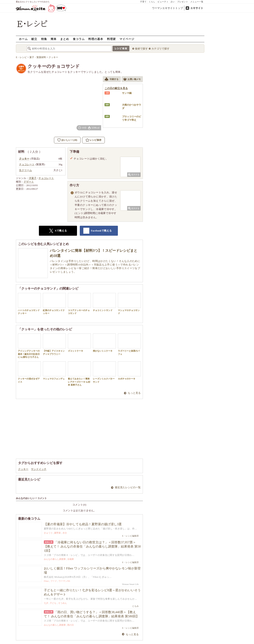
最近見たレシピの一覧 (128, 487)
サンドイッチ (39, 469)
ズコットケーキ (79, 343)
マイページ (127, 39)
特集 (44, 39)
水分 (65, 533)
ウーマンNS (64, 581)
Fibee (46, 581)
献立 (34, 39)
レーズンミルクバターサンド (104, 372)
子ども (53, 603)
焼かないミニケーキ (104, 343)
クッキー (23, 469)
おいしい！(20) (69, 140)
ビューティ (163, 2)
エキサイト (197, 8)
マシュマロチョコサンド (129, 304)
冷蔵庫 (71, 559)
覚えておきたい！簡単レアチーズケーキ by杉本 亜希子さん (79, 374)
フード (54, 581)
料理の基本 (96, 39)
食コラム (79, 39)
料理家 (111, 39)
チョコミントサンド (104, 302)
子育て (143, 2)
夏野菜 (57, 533)
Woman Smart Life (130, 584)
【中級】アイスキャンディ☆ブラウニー (54, 344)
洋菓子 (33, 178)
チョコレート (46, 178)
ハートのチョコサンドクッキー (29, 304)
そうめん (63, 603)
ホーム (23, 39)
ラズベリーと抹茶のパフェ (129, 344)
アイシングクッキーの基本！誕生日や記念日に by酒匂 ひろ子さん (29, 346)
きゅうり (48, 533)
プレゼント (183, 2)
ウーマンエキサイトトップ (167, 8)
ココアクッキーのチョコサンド (79, 304)
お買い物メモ (132, 80)
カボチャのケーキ (129, 371)
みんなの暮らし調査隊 (55, 559)
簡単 (54, 39)
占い (173, 2)
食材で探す (141, 49)
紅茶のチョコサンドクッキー (54, 304)
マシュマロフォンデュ (54, 371)
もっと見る (134, 393)
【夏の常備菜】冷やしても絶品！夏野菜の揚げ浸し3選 (83, 524)
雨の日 (71, 625)
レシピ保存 (95, 140)
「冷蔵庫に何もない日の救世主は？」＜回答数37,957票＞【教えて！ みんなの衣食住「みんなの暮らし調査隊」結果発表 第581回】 (92, 546)
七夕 (46, 603)
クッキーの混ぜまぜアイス (29, 372)
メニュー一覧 (197, 2)
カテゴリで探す (160, 49)
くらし (152, 2)
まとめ (65, 39)
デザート (29, 182)
